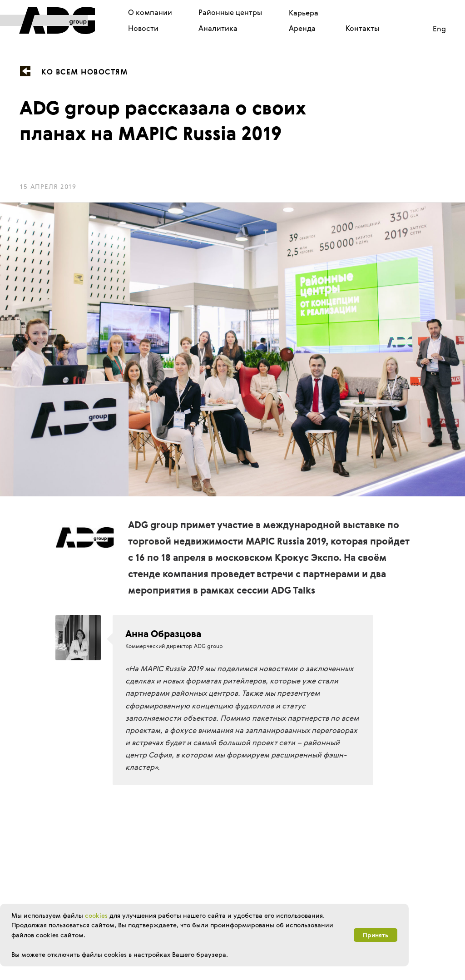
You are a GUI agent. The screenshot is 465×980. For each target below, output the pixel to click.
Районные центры (230, 12)
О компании (150, 12)
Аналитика (218, 28)
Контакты (362, 28)
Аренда (302, 28)
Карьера (304, 13)
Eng (439, 29)
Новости (143, 28)
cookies (96, 915)
